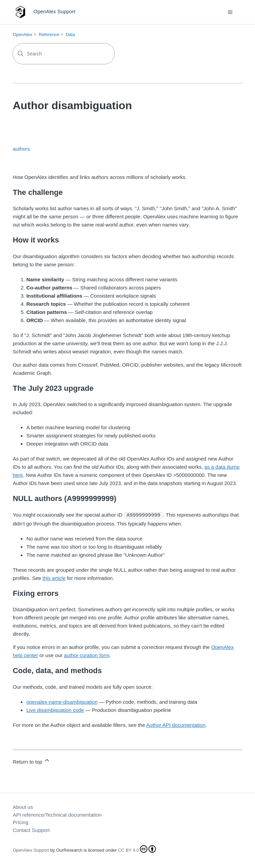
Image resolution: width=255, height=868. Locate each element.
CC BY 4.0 (137, 850)
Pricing (20, 822)
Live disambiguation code (55, 710)
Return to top (31, 760)
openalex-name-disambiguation (62, 702)
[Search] (64, 54)
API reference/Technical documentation (57, 814)
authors (21, 149)
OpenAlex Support (31, 850)
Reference (49, 35)
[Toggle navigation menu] (230, 12)
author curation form (87, 655)
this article (54, 578)
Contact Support (31, 830)
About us (23, 807)
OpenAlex (22, 35)
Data (70, 35)
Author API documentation (176, 725)
